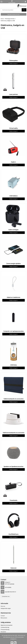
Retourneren (4, 618)
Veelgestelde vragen (6, 608)
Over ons (3, 606)
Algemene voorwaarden (7, 625)
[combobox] (11, 10)
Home (2, 19)
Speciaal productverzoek (14, 14)
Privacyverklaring (5, 629)
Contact (3, 616)
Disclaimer (3, 632)
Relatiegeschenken (10, 19)
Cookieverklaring (5, 627)
